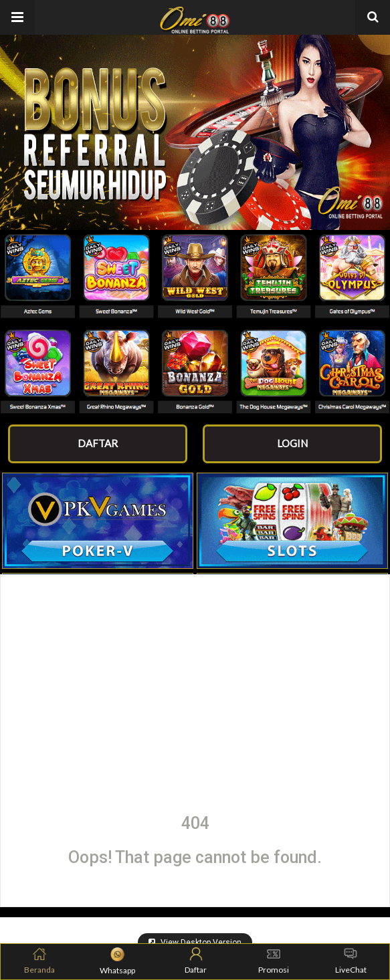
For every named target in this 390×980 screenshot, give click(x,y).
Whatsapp (117, 961)
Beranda (39, 961)
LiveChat (351, 961)
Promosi (274, 961)
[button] (17, 17)
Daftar (196, 961)
